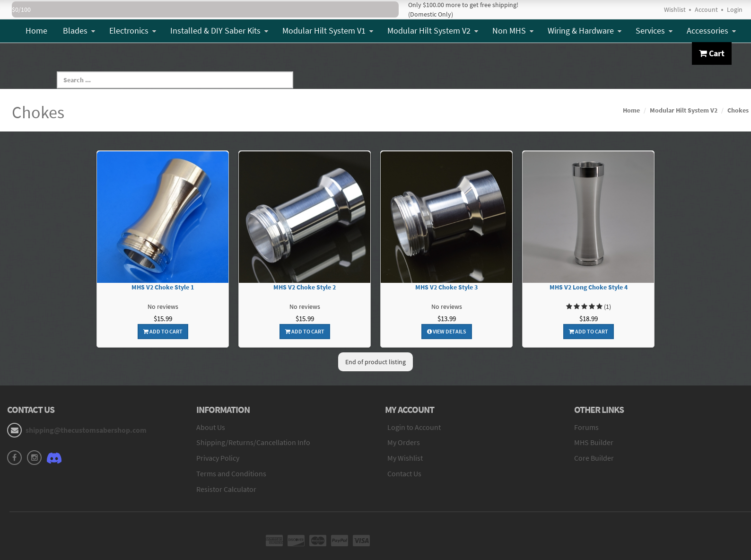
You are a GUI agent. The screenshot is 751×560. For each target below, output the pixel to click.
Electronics (133, 31)
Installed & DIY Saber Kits (219, 31)
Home (36, 31)
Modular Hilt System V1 (328, 31)
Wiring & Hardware (585, 31)
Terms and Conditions (231, 473)
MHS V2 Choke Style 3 (446, 287)
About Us (211, 427)
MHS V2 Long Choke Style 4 (589, 287)
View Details (447, 331)
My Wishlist (405, 458)
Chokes (738, 110)
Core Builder (594, 458)
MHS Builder (594, 442)
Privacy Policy (218, 458)
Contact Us (404, 473)
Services (654, 31)
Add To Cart (163, 331)
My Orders (404, 442)
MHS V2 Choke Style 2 (305, 287)
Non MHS (513, 31)
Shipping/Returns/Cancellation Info (253, 442)
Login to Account (414, 427)
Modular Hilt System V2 (433, 31)
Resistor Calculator (226, 489)
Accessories (711, 31)
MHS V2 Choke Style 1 (163, 287)
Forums (586, 427)
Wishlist (675, 9)
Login (735, 9)
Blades (79, 31)
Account (706, 9)
